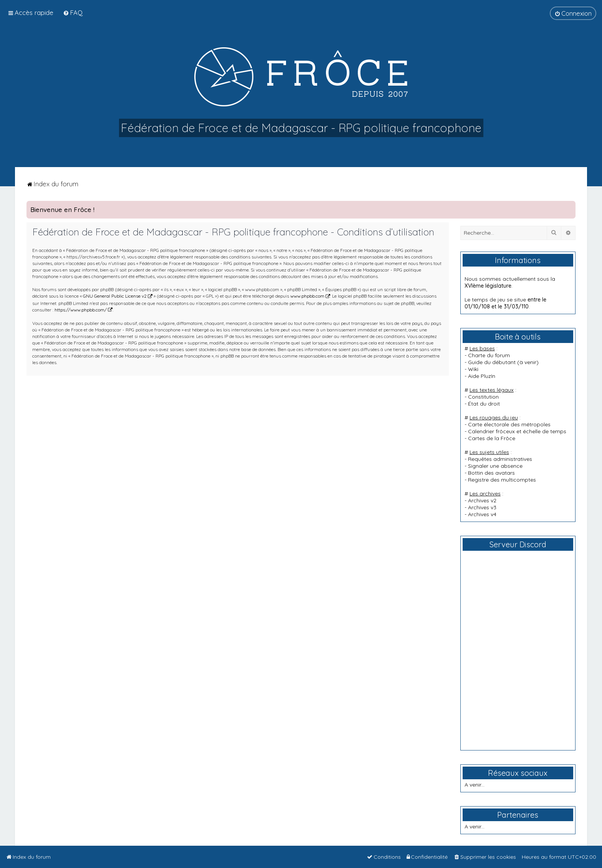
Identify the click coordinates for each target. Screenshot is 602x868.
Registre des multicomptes (502, 480)
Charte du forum (489, 355)
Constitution (483, 397)
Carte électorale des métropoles (509, 424)
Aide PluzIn (482, 376)
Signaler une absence (495, 466)
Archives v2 (482, 500)
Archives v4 (482, 514)
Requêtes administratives (500, 459)
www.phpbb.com (307, 296)
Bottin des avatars (491, 473)
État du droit (484, 404)
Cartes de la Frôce (492, 438)
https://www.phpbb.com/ (81, 310)
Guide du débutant (492, 362)
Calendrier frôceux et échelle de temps (517, 431)
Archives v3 (482, 507)
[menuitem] (73, 12)
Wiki (473, 369)
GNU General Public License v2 (115, 296)
